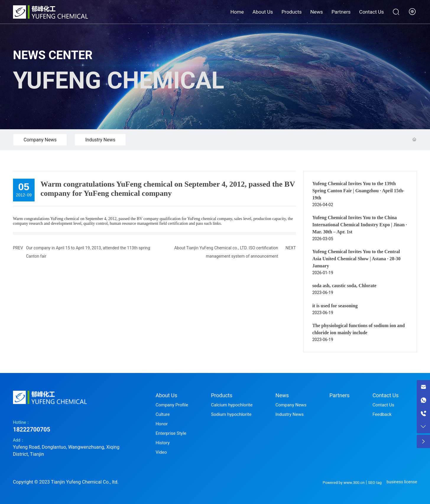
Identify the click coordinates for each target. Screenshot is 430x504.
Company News (40, 140)
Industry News (100, 140)
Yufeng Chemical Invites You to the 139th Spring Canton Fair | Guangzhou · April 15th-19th (358, 191)
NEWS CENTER (53, 55)
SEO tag (375, 483)
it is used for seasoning (335, 306)
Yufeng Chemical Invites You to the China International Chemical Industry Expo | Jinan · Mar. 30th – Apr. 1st (360, 225)
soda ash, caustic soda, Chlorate (344, 286)
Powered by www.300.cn (344, 483)
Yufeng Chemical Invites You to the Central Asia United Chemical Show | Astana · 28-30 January (357, 259)
